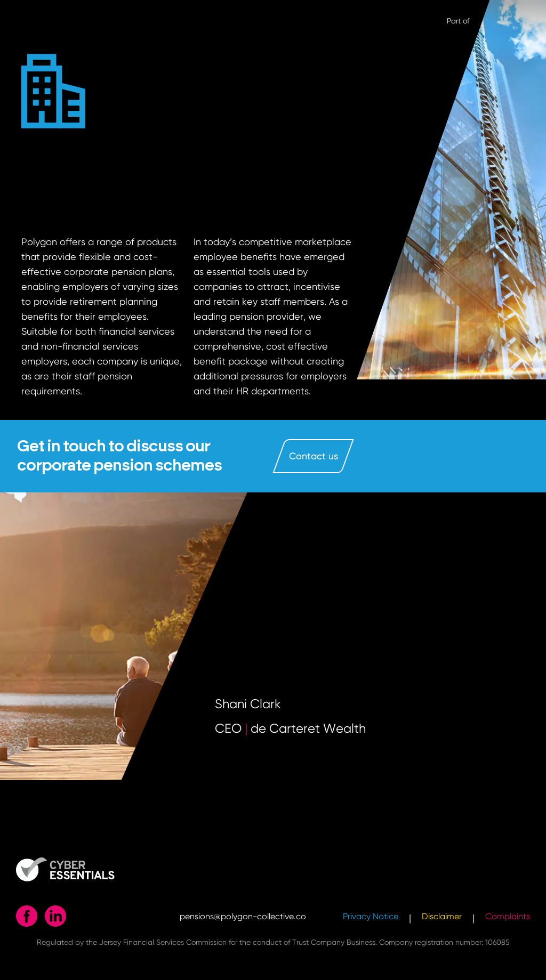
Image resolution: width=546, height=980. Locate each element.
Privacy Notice (371, 916)
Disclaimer (442, 916)
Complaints (508, 916)
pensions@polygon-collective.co (243, 916)
